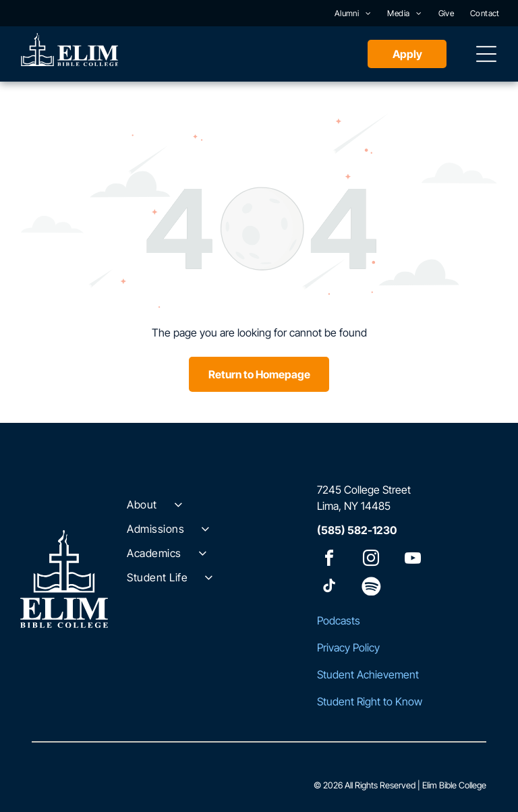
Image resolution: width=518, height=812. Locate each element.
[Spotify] (371, 588)
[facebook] (329, 560)
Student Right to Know (370, 701)
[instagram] (371, 560)
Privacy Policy (348, 647)
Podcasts (339, 620)
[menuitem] (353, 13)
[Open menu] (486, 54)
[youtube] (413, 560)
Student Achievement (368, 674)
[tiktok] (329, 588)
